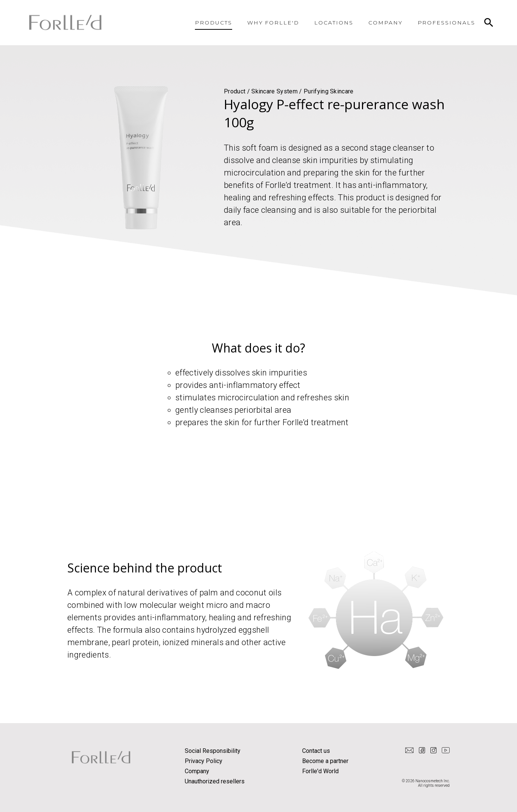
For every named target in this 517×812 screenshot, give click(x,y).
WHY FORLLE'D (273, 23)
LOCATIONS (334, 23)
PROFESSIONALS (446, 23)
